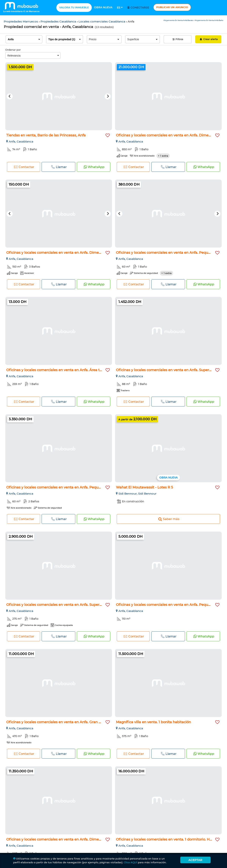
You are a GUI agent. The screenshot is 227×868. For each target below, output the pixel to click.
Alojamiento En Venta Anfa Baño (209, 20)
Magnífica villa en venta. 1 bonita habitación (153, 722)
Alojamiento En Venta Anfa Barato (179, 20)
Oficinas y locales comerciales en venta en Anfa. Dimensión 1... (59, 253)
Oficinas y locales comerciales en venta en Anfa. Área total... (57, 370)
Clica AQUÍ (130, 862)
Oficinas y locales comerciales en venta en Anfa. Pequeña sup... (170, 253)
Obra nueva (103, 7)
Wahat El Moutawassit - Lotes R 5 (144, 487)
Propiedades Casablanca (59, 21)
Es (120, 8)
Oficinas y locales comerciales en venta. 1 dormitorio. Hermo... (168, 839)
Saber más (168, 519)
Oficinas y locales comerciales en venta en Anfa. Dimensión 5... (60, 839)
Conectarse (139, 8)
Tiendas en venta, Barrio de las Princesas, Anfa (46, 135)
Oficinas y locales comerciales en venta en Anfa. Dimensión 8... (170, 135)
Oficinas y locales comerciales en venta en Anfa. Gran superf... (59, 722)
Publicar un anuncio (172, 7)
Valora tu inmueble (74, 7)
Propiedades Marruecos (21, 21)
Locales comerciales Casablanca (102, 21)
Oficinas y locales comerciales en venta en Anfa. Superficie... (167, 370)
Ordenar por (13, 50)
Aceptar (195, 860)
